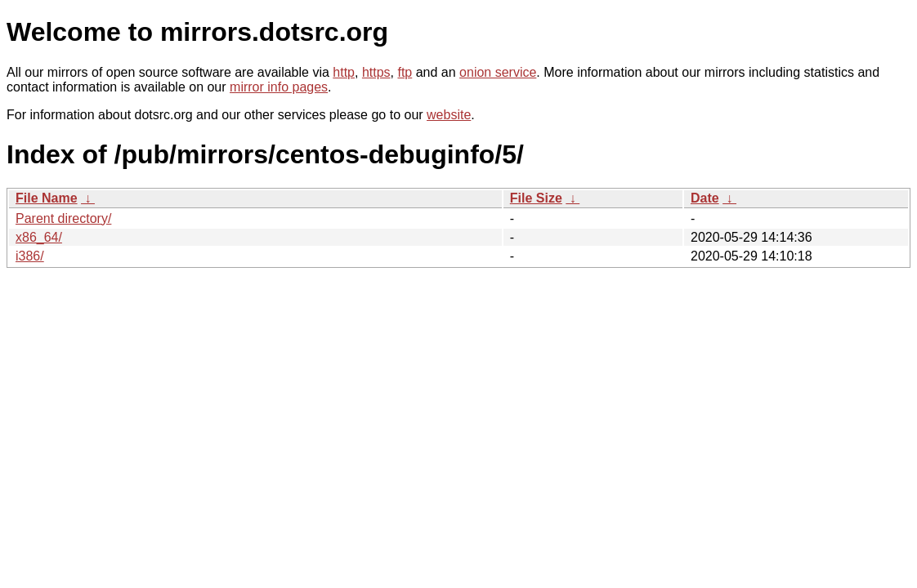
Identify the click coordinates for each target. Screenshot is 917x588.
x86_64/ (39, 237)
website (449, 115)
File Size (536, 198)
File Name (47, 198)
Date (705, 198)
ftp (405, 72)
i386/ (30, 256)
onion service (498, 72)
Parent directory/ (63, 218)
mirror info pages (279, 87)
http (344, 72)
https (376, 72)
